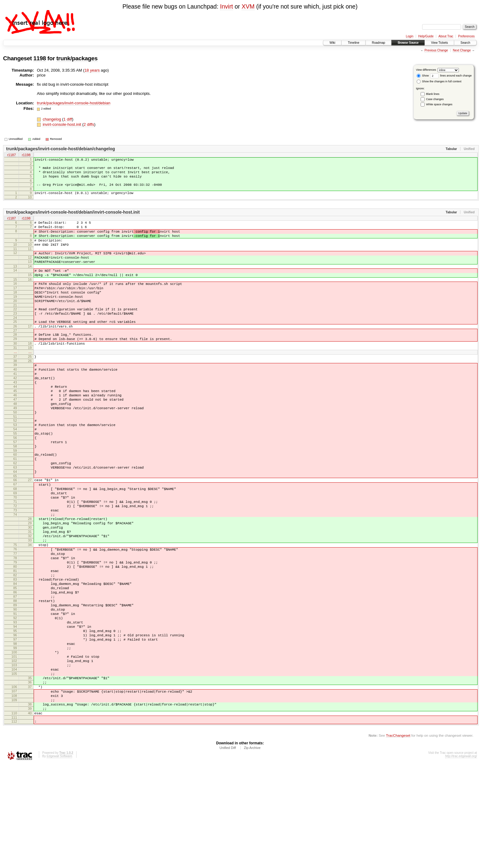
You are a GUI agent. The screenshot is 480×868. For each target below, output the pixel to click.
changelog (52, 119)
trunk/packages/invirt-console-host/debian (74, 103)
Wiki (332, 43)
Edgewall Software (59, 860)
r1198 (26, 155)
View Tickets (439, 43)
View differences (426, 70)
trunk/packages (77, 58)
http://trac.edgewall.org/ (461, 860)
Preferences (467, 36)
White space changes (439, 104)
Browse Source (408, 43)
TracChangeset (398, 839)
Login (410, 36)
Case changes (435, 99)
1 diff (68, 119)
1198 (40, 58)
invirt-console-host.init (62, 124)
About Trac (446, 36)
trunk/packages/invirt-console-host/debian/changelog (61, 149)
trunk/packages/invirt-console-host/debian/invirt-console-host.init (73, 219)
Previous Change (436, 50)
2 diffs (89, 124)
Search (465, 43)
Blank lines (433, 94)
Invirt (227, 6)
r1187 (11, 155)
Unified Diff (228, 851)
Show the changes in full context (439, 81)
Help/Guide (426, 36)
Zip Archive (252, 851)
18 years (92, 70)
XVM (248, 6)
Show (423, 76)
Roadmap (379, 43)
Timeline (353, 43)
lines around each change (451, 76)
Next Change (462, 50)
